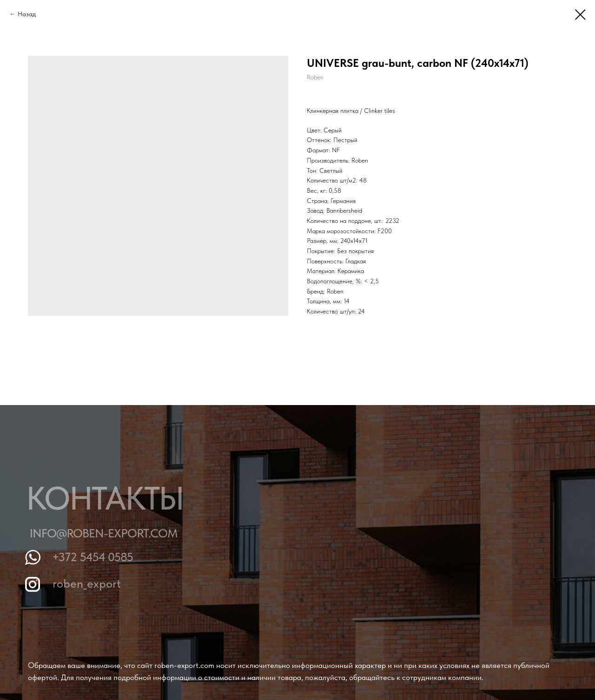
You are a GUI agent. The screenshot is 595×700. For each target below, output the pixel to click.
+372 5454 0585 (95, 557)
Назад (27, 14)
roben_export (89, 583)
